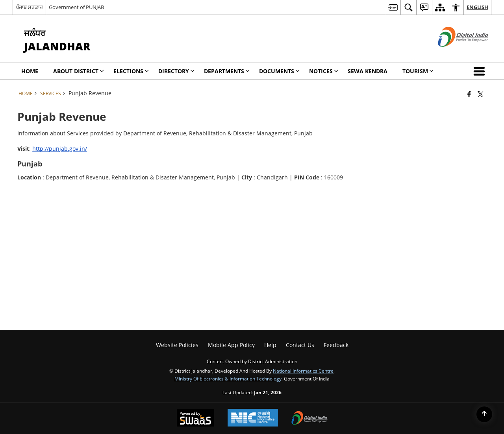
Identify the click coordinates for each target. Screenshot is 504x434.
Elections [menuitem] (131, 71)
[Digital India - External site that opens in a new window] (453, 53)
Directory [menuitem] (176, 71)
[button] (481, 71)
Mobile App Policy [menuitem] (231, 345)
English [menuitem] (477, 7)
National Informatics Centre (303, 371)
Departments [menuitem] (227, 71)
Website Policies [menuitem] (177, 345)
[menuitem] (393, 7)
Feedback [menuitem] (336, 345)
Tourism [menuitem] (418, 71)
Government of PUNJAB (76, 7)
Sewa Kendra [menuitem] (368, 71)
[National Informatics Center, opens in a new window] (253, 418)
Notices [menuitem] (324, 71)
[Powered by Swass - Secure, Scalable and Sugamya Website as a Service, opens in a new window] (195, 419)
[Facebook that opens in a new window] (469, 94)
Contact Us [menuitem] (300, 345)
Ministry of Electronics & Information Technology (228, 379)
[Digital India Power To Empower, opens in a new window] (309, 419)
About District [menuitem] (79, 71)
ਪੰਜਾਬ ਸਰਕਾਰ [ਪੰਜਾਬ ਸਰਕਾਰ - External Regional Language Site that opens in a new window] (29, 7)
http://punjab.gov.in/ (60, 149)
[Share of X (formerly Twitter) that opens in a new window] (481, 94)
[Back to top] (484, 414)
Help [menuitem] (270, 345)
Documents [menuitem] (279, 71)
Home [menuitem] (30, 71)
